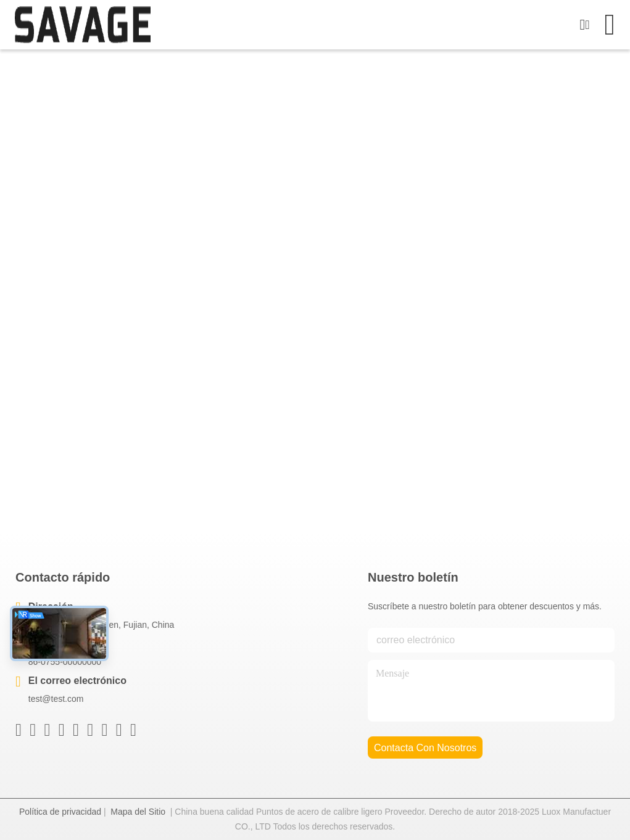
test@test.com (56, 699)
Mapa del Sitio (138, 812)
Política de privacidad (60, 812)
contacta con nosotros (425, 748)
